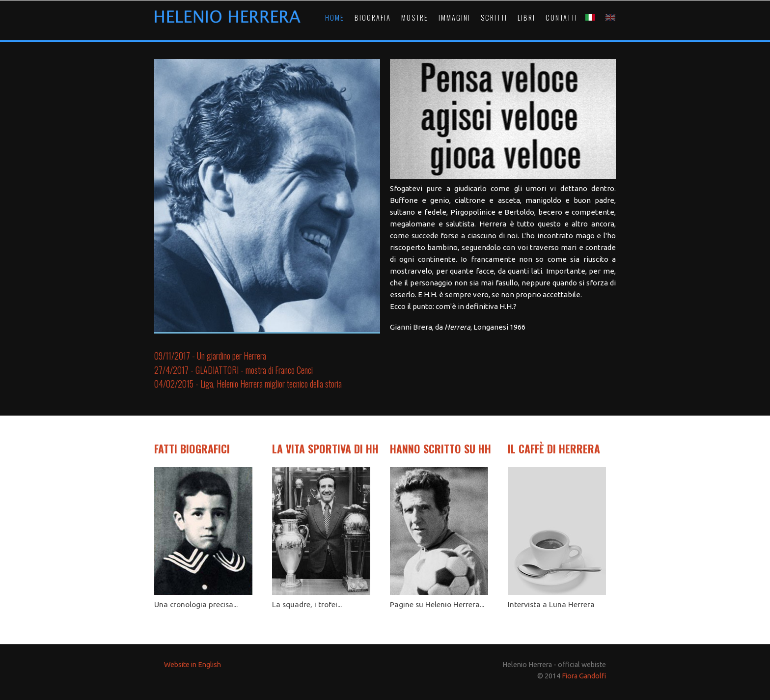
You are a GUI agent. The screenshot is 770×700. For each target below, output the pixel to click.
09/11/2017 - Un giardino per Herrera (210, 356)
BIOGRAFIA (373, 17)
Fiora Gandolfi (584, 676)
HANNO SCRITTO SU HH (440, 448)
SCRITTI (494, 17)
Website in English (192, 665)
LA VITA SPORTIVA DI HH (325, 448)
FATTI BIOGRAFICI (192, 448)
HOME (335, 17)
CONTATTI (562, 17)
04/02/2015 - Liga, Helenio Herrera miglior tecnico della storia (248, 384)
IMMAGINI (454, 17)
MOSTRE (415, 17)
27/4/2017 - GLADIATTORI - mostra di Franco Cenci (234, 370)
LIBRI (526, 17)
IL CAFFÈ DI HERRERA (554, 448)
